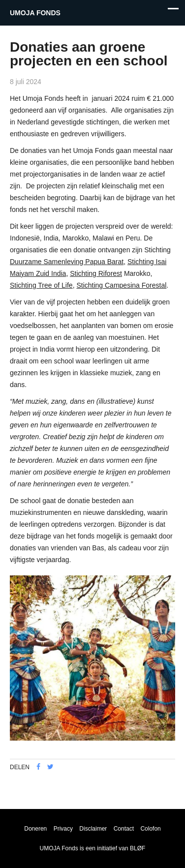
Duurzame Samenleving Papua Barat (67, 262)
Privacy (63, 829)
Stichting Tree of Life (41, 285)
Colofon (150, 829)
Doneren (35, 829)
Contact (124, 829)
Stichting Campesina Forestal (121, 285)
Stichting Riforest (96, 273)
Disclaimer (93, 829)
